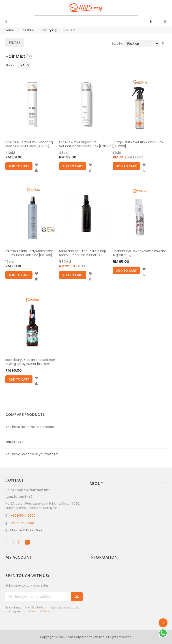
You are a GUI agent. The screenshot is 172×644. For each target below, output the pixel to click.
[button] (36, 165)
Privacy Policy (40, 611)
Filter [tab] (15, 42)
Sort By (117, 44)
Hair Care (28, 30)
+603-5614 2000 (23, 516)
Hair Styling (49, 30)
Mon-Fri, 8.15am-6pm (27, 530)
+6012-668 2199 (22, 523)
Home (10, 30)
